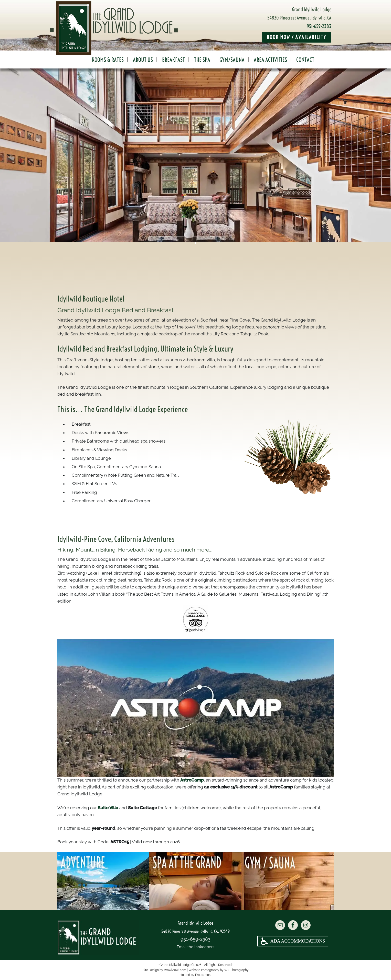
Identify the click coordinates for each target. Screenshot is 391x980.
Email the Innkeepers (195, 947)
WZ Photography (236, 970)
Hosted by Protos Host (196, 975)
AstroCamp (192, 780)
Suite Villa (108, 808)
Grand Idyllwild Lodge (126, 28)
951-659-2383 (319, 26)
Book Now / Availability (297, 37)
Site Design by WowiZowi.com (164, 970)
